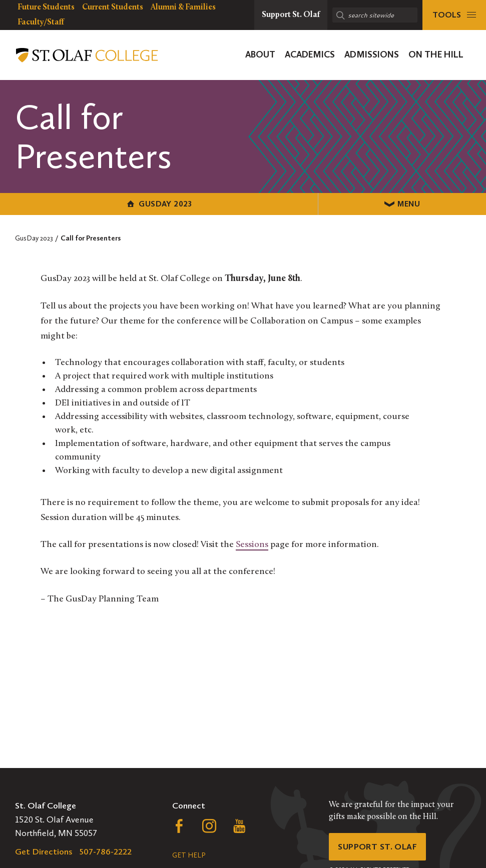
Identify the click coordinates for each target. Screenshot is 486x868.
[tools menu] (454, 15)
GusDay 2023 (121, 203)
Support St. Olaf (379, 847)
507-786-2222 (106, 851)
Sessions (252, 544)
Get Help (189, 855)
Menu (365, 203)
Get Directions (44, 851)
